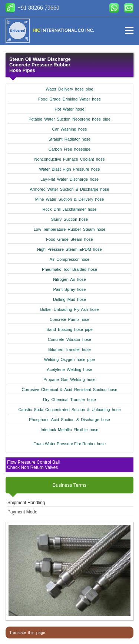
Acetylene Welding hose (70, 369)
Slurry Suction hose (69, 219)
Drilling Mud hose (69, 299)
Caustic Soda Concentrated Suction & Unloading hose (69, 410)
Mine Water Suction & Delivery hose (70, 199)
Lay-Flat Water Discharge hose (69, 179)
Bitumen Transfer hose (69, 349)
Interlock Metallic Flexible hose (70, 430)
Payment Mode (22, 512)
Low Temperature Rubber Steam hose (70, 229)
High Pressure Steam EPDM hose (69, 249)
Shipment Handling (26, 503)
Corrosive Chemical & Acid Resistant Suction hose (70, 390)
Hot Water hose (69, 109)
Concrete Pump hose (69, 319)
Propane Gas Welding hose (69, 379)
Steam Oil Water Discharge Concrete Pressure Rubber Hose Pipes (40, 65)
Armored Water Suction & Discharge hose (70, 189)
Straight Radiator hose (69, 139)
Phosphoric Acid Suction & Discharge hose (69, 420)
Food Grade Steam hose (69, 239)
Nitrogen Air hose (69, 279)
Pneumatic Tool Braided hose (69, 269)
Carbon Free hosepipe (69, 149)
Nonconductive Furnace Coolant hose (69, 159)
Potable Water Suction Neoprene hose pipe (69, 119)
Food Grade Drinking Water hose (69, 99)
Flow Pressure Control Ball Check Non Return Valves (33, 465)
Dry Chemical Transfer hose (69, 400)
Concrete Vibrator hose (69, 339)
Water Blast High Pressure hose (69, 169)
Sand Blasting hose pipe (69, 329)
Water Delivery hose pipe (69, 89)
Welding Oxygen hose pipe (69, 359)
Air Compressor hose (69, 259)
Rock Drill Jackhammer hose (70, 209)
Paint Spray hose (70, 289)
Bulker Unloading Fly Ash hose (70, 309)
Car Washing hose (69, 129)
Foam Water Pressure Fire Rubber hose (69, 444)
